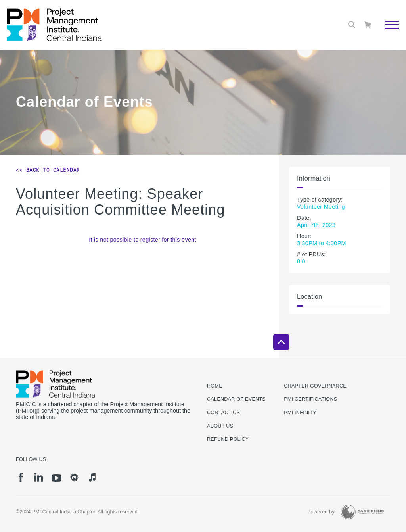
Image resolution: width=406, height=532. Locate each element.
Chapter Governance (315, 386)
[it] (92, 477)
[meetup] (74, 477)
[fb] (21, 477)
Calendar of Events (236, 399)
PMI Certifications (310, 399)
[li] (39, 477)
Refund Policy (228, 439)
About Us (220, 426)
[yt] (56, 478)
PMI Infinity (300, 413)
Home (215, 386)
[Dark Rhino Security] (362, 512)
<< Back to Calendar (48, 170)
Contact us (223, 413)
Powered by (321, 512)
